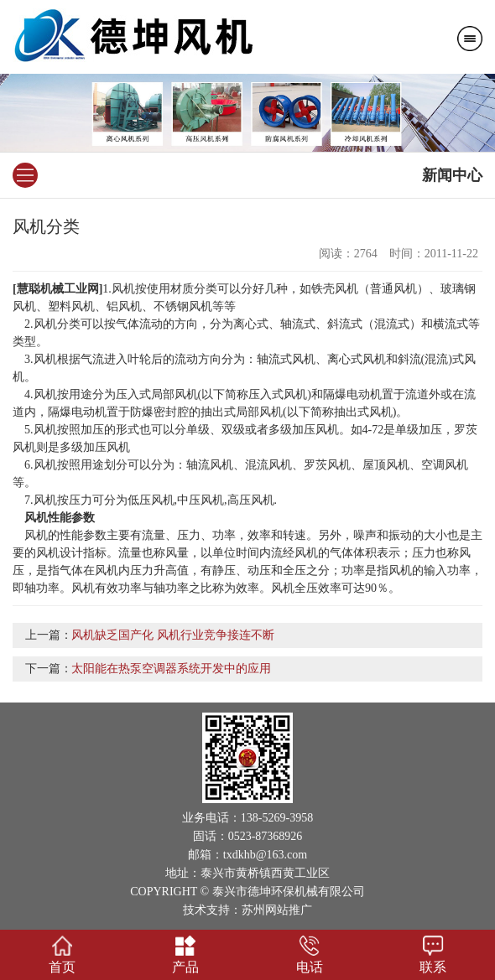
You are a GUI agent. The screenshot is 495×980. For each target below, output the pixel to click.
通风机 (399, 289)
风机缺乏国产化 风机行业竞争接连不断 (173, 635)
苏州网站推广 (277, 910)
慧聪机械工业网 (58, 289)
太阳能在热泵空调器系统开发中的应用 (171, 669)
